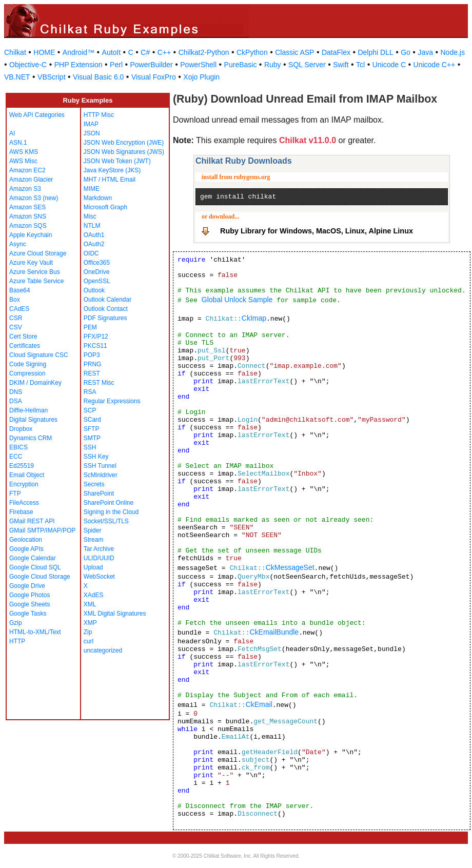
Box (15, 300)
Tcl (360, 65)
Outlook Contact (106, 309)
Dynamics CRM (31, 438)
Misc (90, 216)
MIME (92, 189)
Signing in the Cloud (111, 512)
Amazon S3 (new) (34, 198)
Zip (88, 632)
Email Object (27, 475)
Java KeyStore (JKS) (112, 170)
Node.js (453, 52)
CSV (16, 327)
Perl (116, 65)
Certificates (25, 346)
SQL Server (307, 65)
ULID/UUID (99, 558)
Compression (27, 373)
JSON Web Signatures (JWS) (124, 152)
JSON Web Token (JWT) (117, 161)
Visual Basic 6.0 (98, 77)
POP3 (92, 355)
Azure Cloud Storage (38, 253)
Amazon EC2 (27, 170)
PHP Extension (78, 65)
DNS (16, 392)
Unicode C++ (435, 65)
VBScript (51, 77)
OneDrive (97, 272)
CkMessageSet (290, 567)
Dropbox (21, 429)
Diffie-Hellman (28, 410)
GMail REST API (32, 521)
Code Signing (28, 364)
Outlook (94, 290)
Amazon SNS (28, 216)
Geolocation (26, 540)
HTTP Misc (99, 115)
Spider (93, 530)
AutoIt (112, 52)
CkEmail (259, 704)
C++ (164, 52)
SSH (90, 447)
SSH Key (96, 457)
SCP (90, 410)
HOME (44, 52)
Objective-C (28, 65)
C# (145, 52)
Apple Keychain (31, 235)
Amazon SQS (28, 226)
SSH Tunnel (100, 466)
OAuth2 (94, 244)
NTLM (92, 226)
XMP (90, 623)
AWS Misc (23, 161)
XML (90, 604)
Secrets (94, 484)
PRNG (93, 364)
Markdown (98, 198)
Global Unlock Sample (237, 300)
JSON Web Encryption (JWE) (124, 143)
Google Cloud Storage (40, 577)
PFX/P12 (96, 337)
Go (406, 52)
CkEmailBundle (274, 632)
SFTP (92, 429)
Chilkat (15, 52)
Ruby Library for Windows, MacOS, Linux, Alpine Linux (317, 231)
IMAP (91, 124)
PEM (90, 327)
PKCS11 (95, 346)
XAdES (94, 595)
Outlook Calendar (107, 300)
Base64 (20, 290)
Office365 (97, 263)
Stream (94, 540)
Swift (341, 65)
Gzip (16, 623)
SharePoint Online (109, 503)
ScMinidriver (101, 475)
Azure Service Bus (35, 272)
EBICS (18, 447)
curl (88, 641)
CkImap (254, 318)
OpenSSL (97, 281)
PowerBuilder (152, 65)
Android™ (78, 52)
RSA (90, 392)
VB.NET (17, 77)
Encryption (24, 484)
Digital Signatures (33, 420)
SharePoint (99, 494)
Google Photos (30, 595)
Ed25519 (22, 466)
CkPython (252, 52)
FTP (15, 494)
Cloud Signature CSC (39, 355)
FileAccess (24, 503)
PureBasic (241, 65)
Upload (93, 567)
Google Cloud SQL (35, 567)
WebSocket (99, 577)
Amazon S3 (25, 189)
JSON (92, 133)
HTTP (17, 641)
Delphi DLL (375, 52)
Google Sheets (30, 604)
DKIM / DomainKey (35, 383)
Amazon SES (27, 207)
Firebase (21, 512)
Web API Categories (37, 115)
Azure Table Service (37, 281)
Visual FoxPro (154, 77)
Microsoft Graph (105, 207)
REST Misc (99, 383)
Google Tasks (28, 614)
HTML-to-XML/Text (35, 632)
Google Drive (27, 586)
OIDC (91, 253)
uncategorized (103, 650)
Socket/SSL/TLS (106, 521)
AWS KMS (24, 152)
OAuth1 (94, 235)
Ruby (273, 65)
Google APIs (26, 549)
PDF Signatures (105, 318)
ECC (16, 457)
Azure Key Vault (31, 263)
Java (425, 52)
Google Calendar (33, 558)
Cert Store (23, 337)
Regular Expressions (112, 401)
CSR (16, 318)
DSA (16, 401)
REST (92, 373)
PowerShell (198, 65)
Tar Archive (99, 549)
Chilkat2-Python (204, 52)
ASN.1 (18, 143)
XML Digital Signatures (115, 614)
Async (18, 244)
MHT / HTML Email (110, 180)
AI (12, 133)
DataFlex (336, 52)
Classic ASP (294, 52)
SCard (92, 420)
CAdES (19, 309)
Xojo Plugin (201, 77)
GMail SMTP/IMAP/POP (42, 530)
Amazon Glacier (31, 180)
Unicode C (389, 65)
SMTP (92, 438)
